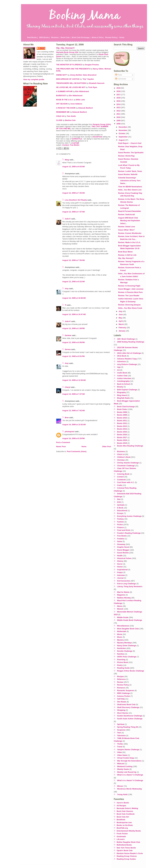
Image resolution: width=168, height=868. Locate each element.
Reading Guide (123, 668)
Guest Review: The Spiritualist (131, 153)
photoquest (70, 432)
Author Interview (124, 378)
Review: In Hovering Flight (129, 286)
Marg (67, 160)
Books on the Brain (125, 825)
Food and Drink (124, 530)
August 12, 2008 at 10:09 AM (74, 298)
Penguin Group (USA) (102, 124)
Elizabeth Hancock (97, 83)
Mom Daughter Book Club (128, 629)
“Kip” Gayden (88, 79)
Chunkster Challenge (126, 466)
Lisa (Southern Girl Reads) (76, 200)
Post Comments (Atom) (77, 451)
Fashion (121, 522)
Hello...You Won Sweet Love (130, 190)
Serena (68, 349)
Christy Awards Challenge (128, 463)
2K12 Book (122, 356)
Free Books (75, 145)
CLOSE (59, 120)
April (121, 321)
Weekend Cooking (125, 766)
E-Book (120, 508)
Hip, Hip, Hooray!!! (65, 48)
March (121, 324)
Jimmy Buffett (76, 75)
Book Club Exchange (126, 407)
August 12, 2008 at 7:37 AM (73, 212)
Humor (120, 567)
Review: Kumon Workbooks (130, 233)
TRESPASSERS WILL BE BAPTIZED (71, 83)
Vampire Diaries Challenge (128, 750)
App (119, 367)
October (122, 133)
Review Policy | (112, 37)
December (123, 127)
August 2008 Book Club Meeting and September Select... (129, 221)
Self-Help (121, 699)
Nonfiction (122, 648)
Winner (120, 786)
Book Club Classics (125, 811)
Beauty (120, 387)
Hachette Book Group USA (67, 52)
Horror (120, 564)
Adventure (122, 361)
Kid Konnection (124, 581)
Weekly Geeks (123, 769)
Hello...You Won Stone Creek (130, 308)
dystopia (121, 505)
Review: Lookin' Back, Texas (130, 171)
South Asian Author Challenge (130, 719)
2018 (119, 91)
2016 (119, 98)
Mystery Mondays (125, 643)
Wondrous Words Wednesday (130, 789)
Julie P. (42, 48)
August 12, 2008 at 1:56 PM (73, 328)
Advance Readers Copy (127, 359)
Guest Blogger (123, 550)
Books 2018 (122, 440)
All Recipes (121, 806)
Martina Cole (70, 120)
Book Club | (65, 37)
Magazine (121, 595)
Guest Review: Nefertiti (128, 174)
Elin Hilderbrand (82, 91)
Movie (120, 634)
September (123, 137)
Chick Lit (121, 454)
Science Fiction (124, 696)
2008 (119, 124)
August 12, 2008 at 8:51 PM (73, 356)
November (123, 130)
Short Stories (123, 713)
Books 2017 (122, 437)
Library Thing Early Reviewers (130, 586)
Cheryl (68, 387)
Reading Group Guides (126, 859)
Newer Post (61, 447)
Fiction (120, 525)
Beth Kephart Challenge (127, 390)
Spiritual (121, 724)
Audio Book (122, 373)
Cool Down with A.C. (126, 482)
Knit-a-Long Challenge (127, 584)
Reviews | (55, 37)
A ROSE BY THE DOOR (66, 108)
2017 (119, 95)
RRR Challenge (124, 693)
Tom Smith (71, 116)
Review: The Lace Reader (129, 296)
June (121, 314)
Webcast (121, 764)
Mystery (121, 640)
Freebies (121, 539)
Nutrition (121, 654)
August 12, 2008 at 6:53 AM (73, 167)
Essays (120, 513)
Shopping (121, 710)
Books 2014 (122, 429)
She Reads (122, 702)
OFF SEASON (62, 104)
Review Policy (123, 685)
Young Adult (122, 794)
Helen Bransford (89, 75)
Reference (121, 679)
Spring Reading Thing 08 (128, 727)
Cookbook (122, 480)
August (122, 140)
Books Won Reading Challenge (130, 446)
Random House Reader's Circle (130, 853)
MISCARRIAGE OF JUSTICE (68, 79)
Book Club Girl (123, 817)
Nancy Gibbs (98, 69)
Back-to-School (124, 384)
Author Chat (122, 376)
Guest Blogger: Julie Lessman (131, 289)
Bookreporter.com (124, 822)
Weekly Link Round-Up (127, 772)
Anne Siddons (76, 104)
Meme (120, 606)
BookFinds (98, 137)
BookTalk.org (122, 828)
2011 (119, 114)
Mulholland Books (124, 845)
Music (120, 637)
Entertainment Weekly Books (129, 831)
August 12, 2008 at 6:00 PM (73, 342)
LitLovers (121, 839)
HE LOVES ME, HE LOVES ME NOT (71, 87)
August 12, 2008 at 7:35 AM (73, 193)
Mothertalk (122, 631)
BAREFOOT (61, 96)
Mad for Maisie (123, 592)
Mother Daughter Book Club (128, 842)
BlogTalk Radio (124, 398)
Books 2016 (122, 435)
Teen (119, 733)
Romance (121, 688)
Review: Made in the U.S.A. (129, 242)
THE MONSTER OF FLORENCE (69, 65)
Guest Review (123, 553)
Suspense (121, 730)
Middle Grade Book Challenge (130, 620)
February (123, 328)
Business (121, 451)
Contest (66, 145)
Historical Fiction (124, 558)
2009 (119, 121)
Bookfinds (121, 820)
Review (120, 682)
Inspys (120, 572)
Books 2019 (122, 443)
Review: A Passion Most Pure (130, 292)
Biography (122, 392)
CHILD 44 (60, 116)
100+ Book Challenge (126, 339)
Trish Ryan (93, 87)
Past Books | (32, 37)
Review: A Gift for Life (127, 255)
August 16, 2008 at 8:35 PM (73, 438)
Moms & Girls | (98, 37)
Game (120, 541)
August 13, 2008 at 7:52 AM (73, 411)
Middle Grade (123, 617)
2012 (119, 111)
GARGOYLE (77, 139)
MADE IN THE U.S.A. (65, 100)
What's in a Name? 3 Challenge (130, 775)
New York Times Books (126, 848)
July (121, 311)
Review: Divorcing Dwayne (129, 305)
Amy (67, 289)
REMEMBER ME (63, 112)
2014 (119, 104)
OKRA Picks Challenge (127, 657)
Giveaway (121, 544)
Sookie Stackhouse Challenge (130, 716)
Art (118, 370)
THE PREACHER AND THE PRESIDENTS (73, 69)
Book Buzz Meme (125, 252)
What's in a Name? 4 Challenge (130, 780)
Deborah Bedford (85, 108)
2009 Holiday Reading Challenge (131, 342)
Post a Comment (63, 442)
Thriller (120, 744)
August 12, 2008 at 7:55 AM (73, 260)
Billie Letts (80, 100)
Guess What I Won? (126, 230)
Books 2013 (122, 426)
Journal (120, 578)
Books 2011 (122, 421)
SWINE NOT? (62, 75)
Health (120, 556)
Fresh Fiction (122, 834)
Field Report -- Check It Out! (130, 143)
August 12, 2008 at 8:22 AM (73, 282)
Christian (121, 460)
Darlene (68, 335)
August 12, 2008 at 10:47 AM (74, 314)
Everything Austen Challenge (129, 516)
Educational (122, 511)
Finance (121, 527)
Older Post (107, 447)
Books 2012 (122, 423)
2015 (119, 101)
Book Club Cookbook (126, 814)
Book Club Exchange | (81, 37)
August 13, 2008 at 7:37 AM (73, 394)
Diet (119, 499)
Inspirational (122, 570)
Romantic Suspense (126, 690)
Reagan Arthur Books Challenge (131, 671)
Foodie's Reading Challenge (129, 533)
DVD (119, 502)
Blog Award (122, 395)
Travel (120, 747)
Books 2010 (122, 418)
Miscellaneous (123, 626)
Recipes (121, 676)
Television (121, 736)
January (122, 331)
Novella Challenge (125, 651)
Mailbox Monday (124, 598)
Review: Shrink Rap (126, 156)
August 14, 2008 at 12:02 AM (74, 425)
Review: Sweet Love (127, 227)
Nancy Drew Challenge (127, 646)
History (120, 561)
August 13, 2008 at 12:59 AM (74, 380)
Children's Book (124, 457)
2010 (119, 117)
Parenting (121, 660)
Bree (67, 418)
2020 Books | (44, 37)
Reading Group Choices (127, 856)
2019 (119, 88)
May (121, 318)
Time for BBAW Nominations (130, 187)
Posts (119, 75)
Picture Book (123, 662)
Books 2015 (122, 432)
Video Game (122, 755)
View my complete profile (34, 79)
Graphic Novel (123, 547)
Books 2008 (122, 412)
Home (122, 37)
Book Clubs (122, 409)
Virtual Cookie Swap (126, 758)
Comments (121, 79)
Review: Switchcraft (126, 214)
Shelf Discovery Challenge (128, 707)
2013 (119, 107)
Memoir (120, 609)
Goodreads (121, 836)
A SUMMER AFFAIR (64, 91)
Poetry (120, 665)
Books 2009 (122, 415)
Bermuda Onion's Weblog (127, 808)
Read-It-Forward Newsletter (130, 211)
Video (120, 752)
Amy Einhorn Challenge (127, 364)
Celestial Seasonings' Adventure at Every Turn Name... (129, 180)
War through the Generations (129, 761)
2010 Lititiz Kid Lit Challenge (129, 353)
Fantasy (121, 519)
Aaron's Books (123, 803)
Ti (66, 305)
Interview (121, 575)
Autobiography (123, 381)
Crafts (120, 485)
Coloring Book (123, 474)
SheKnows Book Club (126, 704)
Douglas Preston (92, 65)
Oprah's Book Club (125, 850)
